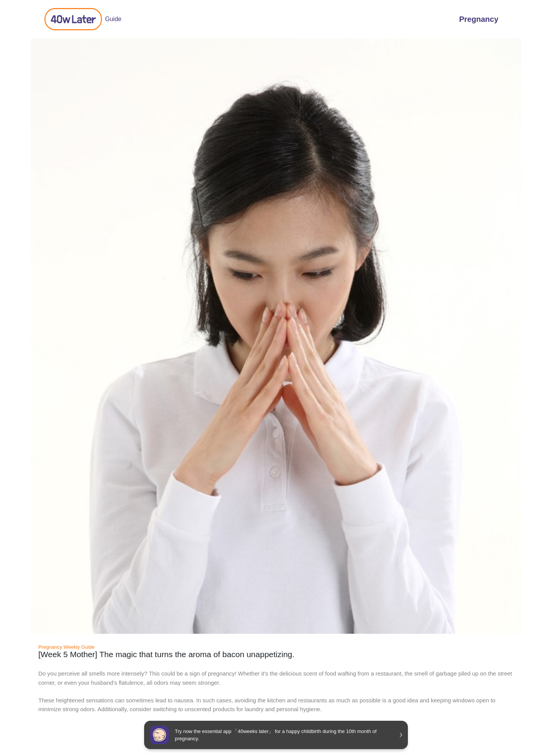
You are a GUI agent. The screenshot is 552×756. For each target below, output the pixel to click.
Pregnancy (479, 19)
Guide (83, 19)
